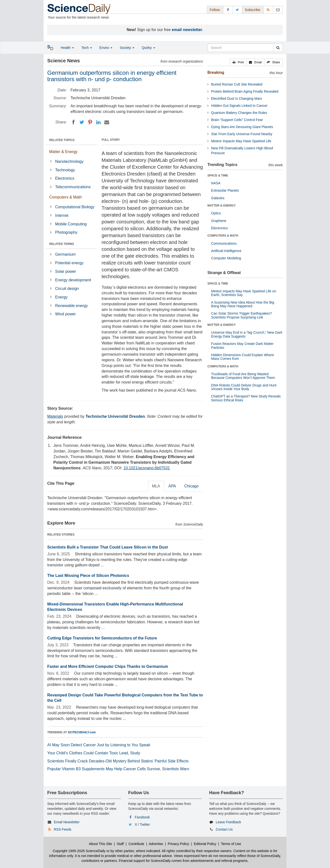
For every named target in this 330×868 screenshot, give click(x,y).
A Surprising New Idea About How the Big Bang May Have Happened (243, 304)
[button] (238, 62)
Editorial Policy (205, 844)
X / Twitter (142, 824)
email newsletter (187, 30)
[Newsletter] (278, 10)
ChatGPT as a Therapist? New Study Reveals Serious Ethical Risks (246, 398)
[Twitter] (82, 122)
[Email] (107, 122)
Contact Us (224, 829)
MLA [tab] (156, 486)
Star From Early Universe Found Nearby (242, 134)
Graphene (219, 221)
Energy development (73, 280)
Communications (224, 243)
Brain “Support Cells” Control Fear (237, 120)
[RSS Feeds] (268, 10)
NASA (216, 183)
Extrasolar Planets (225, 190)
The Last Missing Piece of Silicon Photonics (88, 576)
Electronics (65, 178)
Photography (66, 232)
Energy (61, 297)
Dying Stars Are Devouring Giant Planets (242, 127)
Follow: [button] (215, 10)
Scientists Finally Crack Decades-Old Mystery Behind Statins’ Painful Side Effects (118, 761)
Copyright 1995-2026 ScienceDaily (79, 851)
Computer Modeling (226, 258)
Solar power (65, 271)
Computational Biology (75, 207)
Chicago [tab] (192, 486)
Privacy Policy (178, 844)
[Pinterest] (90, 122)
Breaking (216, 72)
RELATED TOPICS (62, 140)
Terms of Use (231, 844)
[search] (278, 48)
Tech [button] (87, 48)
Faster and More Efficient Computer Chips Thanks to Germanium (108, 666)
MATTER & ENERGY (221, 206)
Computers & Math (65, 197)
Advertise (156, 844)
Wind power (65, 314)
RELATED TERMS (62, 244)
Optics (216, 213)
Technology (65, 170)
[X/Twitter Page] (237, 10)
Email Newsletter (67, 822)
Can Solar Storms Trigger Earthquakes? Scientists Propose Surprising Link (241, 315)
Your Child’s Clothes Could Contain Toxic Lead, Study (94, 753)
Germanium (65, 254)
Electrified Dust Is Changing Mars (236, 99)
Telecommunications (73, 187)
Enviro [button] (106, 48)
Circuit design (67, 289)
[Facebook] (73, 122)
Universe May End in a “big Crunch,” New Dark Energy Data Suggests (247, 334)
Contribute (136, 844)
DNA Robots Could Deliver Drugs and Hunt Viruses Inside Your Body (244, 387)
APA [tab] (172, 486)
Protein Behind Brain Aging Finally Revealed (245, 91)
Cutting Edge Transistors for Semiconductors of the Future (102, 638)
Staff (120, 844)
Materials (55, 416)
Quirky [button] (148, 48)
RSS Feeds (63, 829)
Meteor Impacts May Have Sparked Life (241, 141)
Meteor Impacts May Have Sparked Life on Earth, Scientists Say (243, 293)
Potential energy (69, 263)
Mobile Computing (71, 224)
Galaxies (218, 198)
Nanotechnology (69, 161)
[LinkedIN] (98, 122)
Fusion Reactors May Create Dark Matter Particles (242, 346)
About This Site (100, 844)
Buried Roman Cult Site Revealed (237, 84)
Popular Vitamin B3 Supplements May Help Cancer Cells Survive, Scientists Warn (118, 769)
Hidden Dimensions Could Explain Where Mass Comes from (242, 357)
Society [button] (127, 48)
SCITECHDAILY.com (82, 732)
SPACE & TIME (218, 176)
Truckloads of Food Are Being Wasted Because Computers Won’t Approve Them (243, 376)
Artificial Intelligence (226, 251)
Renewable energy (71, 306)
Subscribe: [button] (253, 10)
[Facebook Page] (228, 10)
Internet (62, 215)
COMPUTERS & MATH (223, 236)
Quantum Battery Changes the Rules (239, 113)
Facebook (142, 817)
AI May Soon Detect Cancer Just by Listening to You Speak (99, 745)
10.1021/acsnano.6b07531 (147, 468)
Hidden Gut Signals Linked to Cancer (239, 106)
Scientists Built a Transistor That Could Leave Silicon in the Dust (108, 547)
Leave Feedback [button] (228, 822)
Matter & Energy (63, 152)
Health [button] (67, 48)
